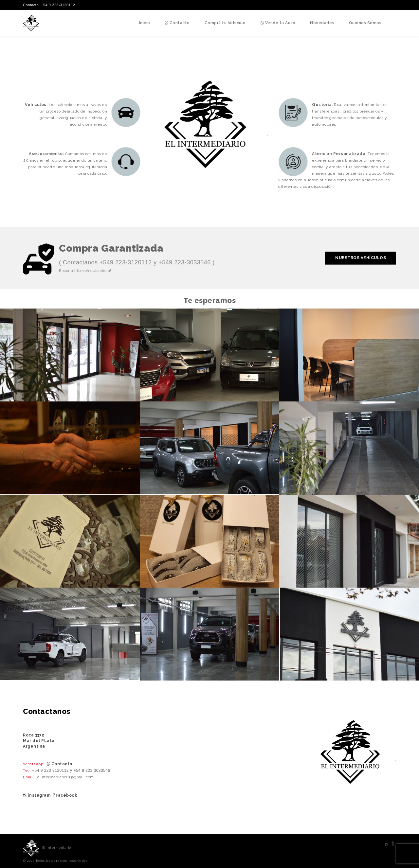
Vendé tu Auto (278, 23)
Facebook (64, 795)
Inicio (145, 23)
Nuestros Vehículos (361, 258)
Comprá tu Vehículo (225, 23)
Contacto (177, 23)
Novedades (322, 23)
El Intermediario (57, 848)
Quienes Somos (365, 23)
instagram (37, 795)
